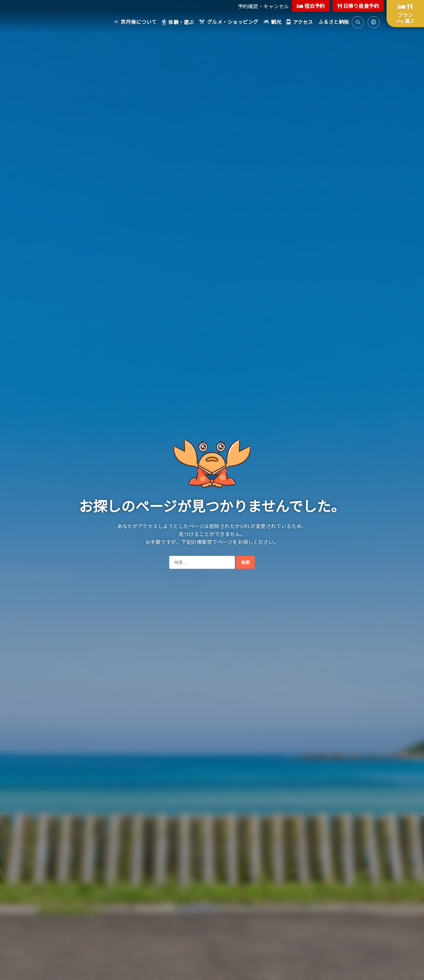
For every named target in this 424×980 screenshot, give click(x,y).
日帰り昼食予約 (358, 6)
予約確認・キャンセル (264, 6)
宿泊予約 (311, 6)
